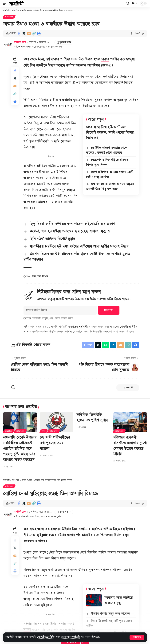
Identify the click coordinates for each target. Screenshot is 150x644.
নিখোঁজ (45, 276)
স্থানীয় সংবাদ (9, 17)
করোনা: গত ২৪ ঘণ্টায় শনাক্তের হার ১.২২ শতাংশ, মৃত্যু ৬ (70, 231)
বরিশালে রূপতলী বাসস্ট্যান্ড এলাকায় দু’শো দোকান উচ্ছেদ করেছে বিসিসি (130, 446)
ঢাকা (39, 276)
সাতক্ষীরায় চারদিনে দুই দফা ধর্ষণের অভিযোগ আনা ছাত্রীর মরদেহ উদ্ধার (79, 247)
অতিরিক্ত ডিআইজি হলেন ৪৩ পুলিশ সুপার (92, 418)
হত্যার (53, 535)
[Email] (29, 34)
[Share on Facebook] (19, 34)
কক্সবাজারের (53, 529)
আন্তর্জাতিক (9, 431)
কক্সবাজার (65, 100)
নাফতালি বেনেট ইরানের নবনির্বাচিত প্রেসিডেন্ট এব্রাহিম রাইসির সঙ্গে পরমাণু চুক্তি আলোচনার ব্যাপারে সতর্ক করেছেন (20, 449)
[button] (137, 637)
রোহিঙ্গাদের (128, 529)
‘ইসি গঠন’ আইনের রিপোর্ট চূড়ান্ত (52, 239)
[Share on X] (24, 34)
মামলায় (43, 202)
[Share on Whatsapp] (106, 345)
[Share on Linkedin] (113, 345)
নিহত (116, 529)
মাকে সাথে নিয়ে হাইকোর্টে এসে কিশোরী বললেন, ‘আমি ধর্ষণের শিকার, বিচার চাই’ (110, 133)
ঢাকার (105, 59)
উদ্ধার (34, 276)
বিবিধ (44, 431)
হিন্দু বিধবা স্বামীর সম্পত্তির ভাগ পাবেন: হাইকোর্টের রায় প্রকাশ (72, 224)
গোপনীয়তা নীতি (46, 637)
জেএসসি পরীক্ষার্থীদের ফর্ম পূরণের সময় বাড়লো (55, 443)
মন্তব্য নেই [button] (128, 388)
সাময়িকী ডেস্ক (20, 42)
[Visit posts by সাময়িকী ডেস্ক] (8, 44)
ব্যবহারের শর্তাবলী (70, 637)
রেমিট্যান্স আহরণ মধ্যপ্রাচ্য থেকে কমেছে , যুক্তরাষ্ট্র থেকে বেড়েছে (107, 150)
